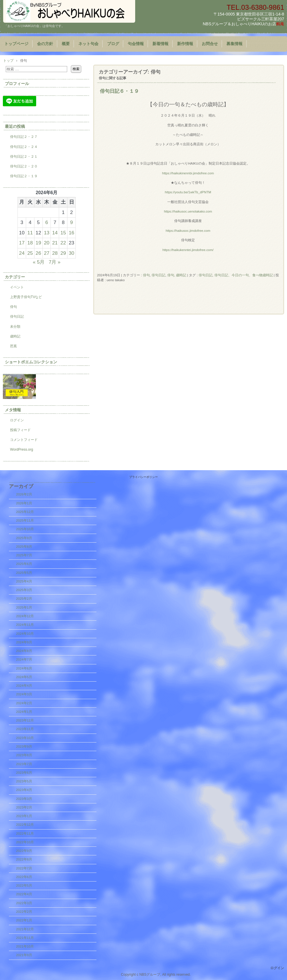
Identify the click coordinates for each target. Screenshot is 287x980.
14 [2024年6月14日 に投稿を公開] (55, 233)
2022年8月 (24, 859)
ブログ (113, 44)
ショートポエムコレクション (31, 362)
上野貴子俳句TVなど (26, 297)
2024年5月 (24, 677)
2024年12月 (25, 616)
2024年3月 (24, 694)
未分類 (15, 327)
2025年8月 (24, 547)
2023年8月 (24, 755)
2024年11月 (25, 625)
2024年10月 (25, 634)
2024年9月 (24, 642)
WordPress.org (22, 450)
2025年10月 (25, 529)
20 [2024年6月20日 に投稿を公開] (47, 243)
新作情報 (185, 44)
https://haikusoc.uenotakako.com (188, 211)
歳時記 (15, 336)
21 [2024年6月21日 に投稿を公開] (55, 243)
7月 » (55, 262)
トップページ (16, 44)
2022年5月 (24, 886)
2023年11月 (25, 729)
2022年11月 (25, 834)
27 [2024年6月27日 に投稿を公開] (47, 253)
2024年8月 (24, 651)
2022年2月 (24, 912)
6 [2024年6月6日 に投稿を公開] (47, 222)
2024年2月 (24, 703)
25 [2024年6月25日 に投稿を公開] (30, 253)
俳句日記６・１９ (119, 91)
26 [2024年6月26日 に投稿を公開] (38, 253)
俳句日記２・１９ (24, 176)
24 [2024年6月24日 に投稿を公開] (22, 253)
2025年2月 (24, 599)
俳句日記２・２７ (24, 137)
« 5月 (39, 262)
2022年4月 (24, 894)
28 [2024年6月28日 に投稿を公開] (55, 253)
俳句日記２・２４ (24, 147)
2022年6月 (24, 877)
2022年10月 (25, 842)
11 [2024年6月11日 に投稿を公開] (30, 233)
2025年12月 (25, 512)
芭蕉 (13, 346)
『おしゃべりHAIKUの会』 (69, 11)
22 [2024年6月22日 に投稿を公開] (63, 243)
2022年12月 (25, 825)
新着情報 (160, 44)
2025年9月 (24, 538)
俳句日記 (158, 275)
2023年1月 (24, 816)
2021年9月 (24, 955)
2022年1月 (24, 920)
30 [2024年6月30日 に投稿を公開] (71, 253)
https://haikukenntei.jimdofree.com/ (188, 250)
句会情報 (136, 44)
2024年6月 (24, 668)
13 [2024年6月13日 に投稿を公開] (47, 233)
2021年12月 (25, 929)
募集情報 (234, 44)
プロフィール (17, 84)
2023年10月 (25, 738)
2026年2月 (24, 494)
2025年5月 (24, 573)
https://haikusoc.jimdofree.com (188, 231)
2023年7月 (24, 764)
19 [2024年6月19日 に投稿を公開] (38, 243)
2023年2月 (24, 807)
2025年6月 (24, 564)
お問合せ (210, 44)
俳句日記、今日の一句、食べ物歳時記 (244, 275)
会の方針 (45, 44)
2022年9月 (24, 851)
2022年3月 (24, 903)
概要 (66, 44)
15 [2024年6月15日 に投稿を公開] (63, 233)
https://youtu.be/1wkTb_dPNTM (188, 192)
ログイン (17, 420)
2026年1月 (24, 503)
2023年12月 (25, 720)
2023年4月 (24, 790)
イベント (17, 287)
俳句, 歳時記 (177, 275)
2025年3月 (24, 590)
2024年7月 (24, 659)
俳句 (146, 275)
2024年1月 (24, 712)
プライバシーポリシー (143, 477)
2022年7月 (24, 868)
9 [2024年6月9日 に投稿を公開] (71, 222)
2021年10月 (25, 946)
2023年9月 (24, 746)
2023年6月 (24, 773)
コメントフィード (24, 440)
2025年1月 (24, 607)
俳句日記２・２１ (24, 157)
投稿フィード (20, 430)
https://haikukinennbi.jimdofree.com (188, 173)
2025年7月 (24, 555)
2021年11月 (25, 938)
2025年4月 (24, 581)
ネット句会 (88, 44)
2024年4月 (24, 686)
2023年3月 (24, 799)
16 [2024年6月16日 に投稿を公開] (71, 233)
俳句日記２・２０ (24, 166)
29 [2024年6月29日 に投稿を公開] (63, 253)
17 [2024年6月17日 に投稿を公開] (22, 243)
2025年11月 (25, 520)
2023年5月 (24, 781)
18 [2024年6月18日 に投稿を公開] (30, 243)
